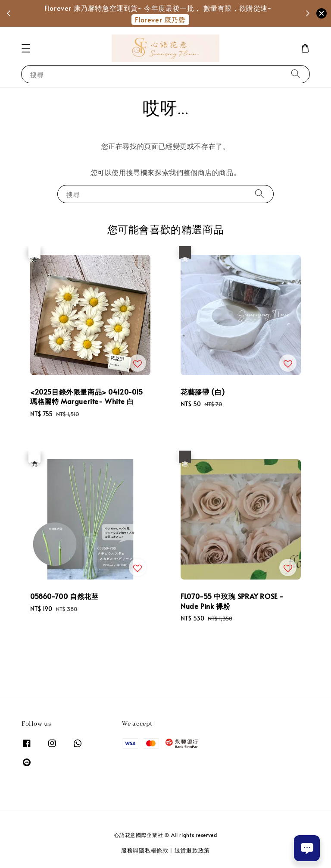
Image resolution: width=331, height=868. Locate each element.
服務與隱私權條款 (145, 850)
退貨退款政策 (192, 850)
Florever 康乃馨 (160, 19)
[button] (26, 48)
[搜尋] (296, 74)
